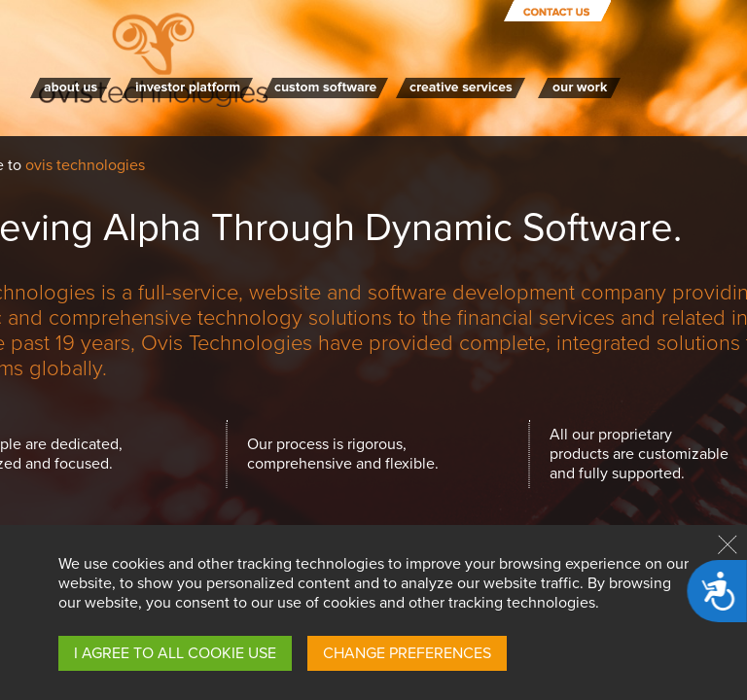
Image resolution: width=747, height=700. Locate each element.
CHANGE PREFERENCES (407, 653)
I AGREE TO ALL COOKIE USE (175, 653)
